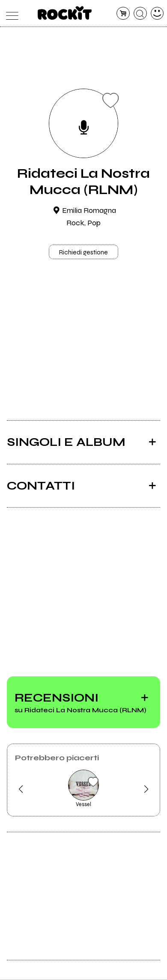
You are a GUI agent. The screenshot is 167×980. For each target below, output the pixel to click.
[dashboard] (157, 13)
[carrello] (123, 13)
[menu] (10, 13)
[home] (65, 13)
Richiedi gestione (83, 252)
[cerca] (140, 13)
